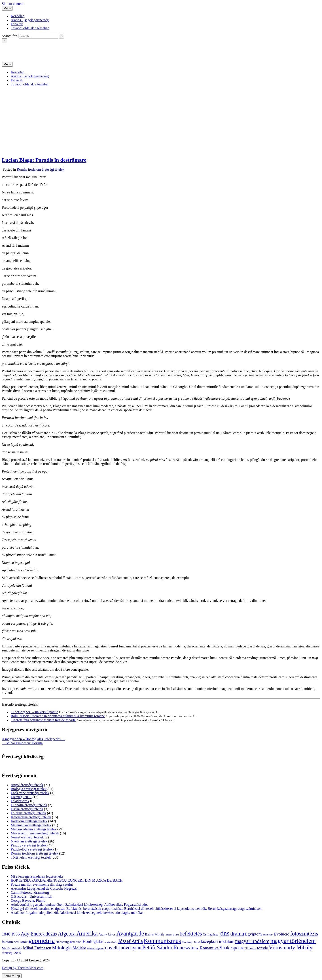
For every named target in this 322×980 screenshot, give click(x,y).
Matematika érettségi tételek (31, 825)
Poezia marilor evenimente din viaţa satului (42, 884)
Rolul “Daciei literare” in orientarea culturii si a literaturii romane (58, 716)
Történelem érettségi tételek (31, 857)
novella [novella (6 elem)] (112, 948)
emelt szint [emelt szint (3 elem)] (268, 935)
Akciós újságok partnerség (30, 20)
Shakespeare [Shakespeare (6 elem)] (232, 948)
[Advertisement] (161, 121)
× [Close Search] (4, 41)
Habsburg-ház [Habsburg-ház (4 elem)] (65, 942)
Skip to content (13, 4)
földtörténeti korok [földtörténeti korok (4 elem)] (15, 942)
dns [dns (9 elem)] (225, 933)
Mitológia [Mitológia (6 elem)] (62, 948)
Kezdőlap (18, 16)
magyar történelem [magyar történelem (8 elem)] (293, 941)
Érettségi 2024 (12, 49)
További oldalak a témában (30, 28)
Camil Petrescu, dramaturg (30, 892)
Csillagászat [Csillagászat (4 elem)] (211, 934)
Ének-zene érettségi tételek (30, 793)
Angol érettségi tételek (27, 785)
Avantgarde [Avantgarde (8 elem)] (130, 933)
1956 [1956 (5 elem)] (15, 934)
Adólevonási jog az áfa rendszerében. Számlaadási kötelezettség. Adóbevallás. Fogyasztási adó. (79, 905)
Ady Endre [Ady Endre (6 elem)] (31, 934)
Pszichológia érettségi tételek (32, 849)
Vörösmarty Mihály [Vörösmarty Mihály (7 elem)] (291, 947)
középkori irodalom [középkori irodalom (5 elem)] (218, 941)
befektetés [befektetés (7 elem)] (191, 934)
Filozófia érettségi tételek (29, 805)
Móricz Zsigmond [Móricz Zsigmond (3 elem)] (96, 949)
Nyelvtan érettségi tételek (29, 841)
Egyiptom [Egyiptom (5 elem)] (253, 934)
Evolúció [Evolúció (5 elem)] (282, 934)
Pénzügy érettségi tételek (29, 845)
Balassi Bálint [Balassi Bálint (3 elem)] (172, 935)
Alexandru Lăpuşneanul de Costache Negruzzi (44, 888)
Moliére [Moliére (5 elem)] (79, 948)
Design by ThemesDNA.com (23, 968)
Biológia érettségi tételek (29, 789)
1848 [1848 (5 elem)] (6, 934)
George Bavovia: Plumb (28, 900)
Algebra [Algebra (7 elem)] (67, 934)
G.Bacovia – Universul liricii (32, 896)
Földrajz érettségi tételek (28, 813)
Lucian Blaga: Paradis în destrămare (44, 160)
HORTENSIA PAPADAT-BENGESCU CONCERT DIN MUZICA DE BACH (67, 880)
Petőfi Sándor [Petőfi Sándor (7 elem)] (157, 947)
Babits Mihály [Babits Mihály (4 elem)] (155, 934)
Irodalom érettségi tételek (29, 821)
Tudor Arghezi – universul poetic (34, 712)
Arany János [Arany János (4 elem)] (107, 934)
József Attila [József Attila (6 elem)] (130, 941)
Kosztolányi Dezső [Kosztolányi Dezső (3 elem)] (191, 942)
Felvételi (17, 24)
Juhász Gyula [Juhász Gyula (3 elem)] (111, 942)
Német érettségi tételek (27, 837)
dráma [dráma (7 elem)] (237, 934)
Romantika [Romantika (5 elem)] (209, 948)
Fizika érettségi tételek (27, 809)
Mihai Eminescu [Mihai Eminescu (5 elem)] (37, 948)
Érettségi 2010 (21, 797)
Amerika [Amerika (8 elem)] (87, 933)
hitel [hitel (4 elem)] (79, 942)
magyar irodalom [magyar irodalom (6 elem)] (252, 941)
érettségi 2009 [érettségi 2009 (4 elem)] (11, 953)
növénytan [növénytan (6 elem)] (131, 948)
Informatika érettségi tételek (31, 817)
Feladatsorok (20, 801)
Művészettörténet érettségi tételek (35, 833)
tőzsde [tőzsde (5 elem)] (262, 948)
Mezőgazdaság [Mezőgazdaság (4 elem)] (12, 948)
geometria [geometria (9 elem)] (41, 941)
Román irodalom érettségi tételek (41, 169)
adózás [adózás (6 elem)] (50, 934)
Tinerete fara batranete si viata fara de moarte (43, 720)
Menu (7, 8)
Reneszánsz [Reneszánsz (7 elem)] (186, 947)
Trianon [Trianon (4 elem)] (251, 948)
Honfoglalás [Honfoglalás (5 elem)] (93, 941)
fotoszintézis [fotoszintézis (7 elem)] (304, 934)
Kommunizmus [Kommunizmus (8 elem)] (162, 941)
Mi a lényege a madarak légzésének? (37, 876)
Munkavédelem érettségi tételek (34, 829)
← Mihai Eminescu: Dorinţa (22, 743)
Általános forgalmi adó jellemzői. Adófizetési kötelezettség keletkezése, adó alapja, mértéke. (77, 913)
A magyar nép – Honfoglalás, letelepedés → (33, 739)
